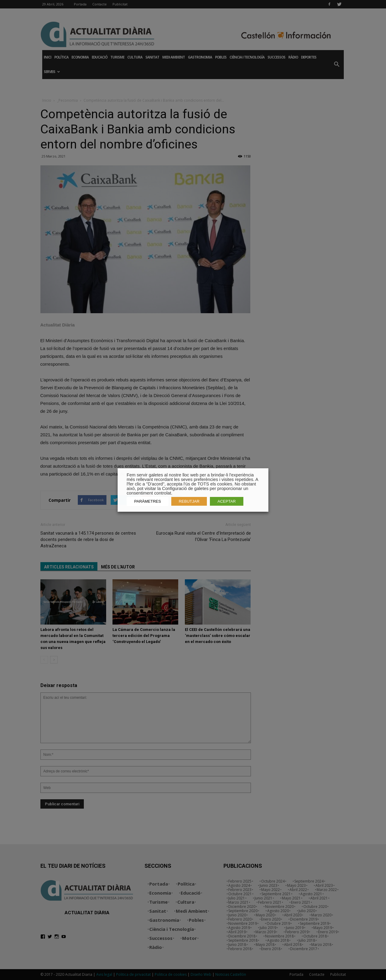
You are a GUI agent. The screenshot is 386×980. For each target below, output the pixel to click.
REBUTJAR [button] (189, 501)
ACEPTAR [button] (226, 501)
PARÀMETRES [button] (148, 501)
